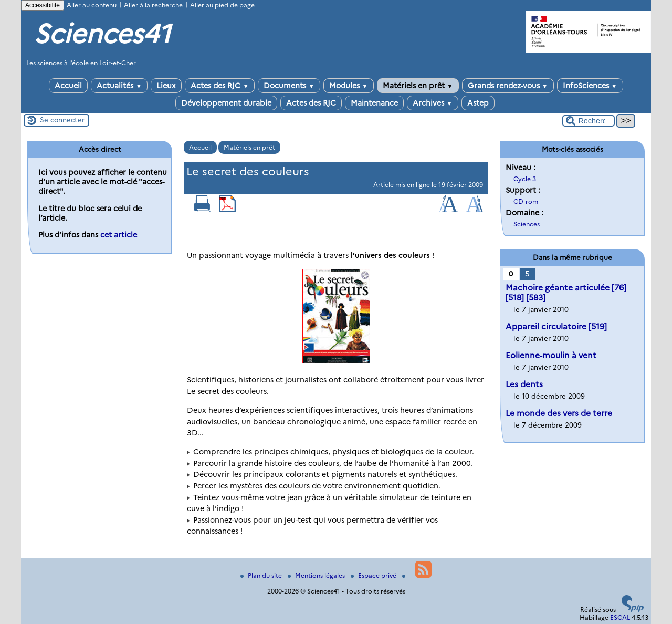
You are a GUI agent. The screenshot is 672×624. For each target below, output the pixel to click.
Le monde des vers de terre (559, 413)
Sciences (527, 224)
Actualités (119, 86)
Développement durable (226, 103)
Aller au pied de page (222, 5)
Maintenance (374, 103)
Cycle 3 (525, 179)
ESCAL (620, 617)
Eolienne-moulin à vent (551, 355)
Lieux (166, 86)
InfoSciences (590, 86)
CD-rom (526, 201)
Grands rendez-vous (508, 86)
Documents (289, 86)
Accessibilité (43, 5)
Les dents (524, 384)
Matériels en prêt (418, 86)
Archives (433, 103)
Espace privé (374, 575)
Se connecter (62, 120)
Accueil (68, 86)
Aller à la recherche (153, 5)
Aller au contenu (92, 5)
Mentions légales (317, 575)
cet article (119, 235)
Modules (349, 86)
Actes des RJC (220, 86)
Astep (478, 103)
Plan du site (262, 575)
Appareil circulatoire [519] (556, 326)
